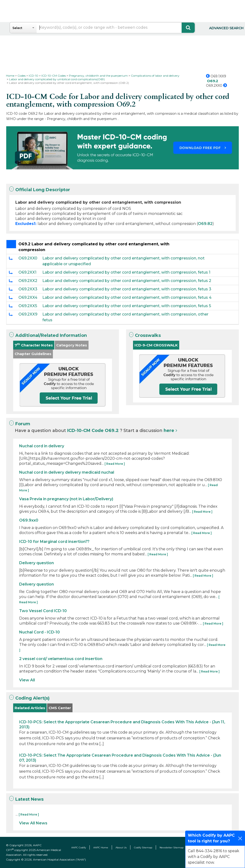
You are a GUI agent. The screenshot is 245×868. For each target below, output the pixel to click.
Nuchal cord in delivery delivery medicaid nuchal (67, 472)
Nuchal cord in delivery (42, 446)
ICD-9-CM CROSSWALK (156, 345)
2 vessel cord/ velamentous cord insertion (61, 659)
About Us (121, 848)
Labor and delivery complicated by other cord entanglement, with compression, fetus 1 (126, 272)
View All (27, 680)
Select (17, 28)
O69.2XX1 (27, 272)
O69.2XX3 (28, 289)
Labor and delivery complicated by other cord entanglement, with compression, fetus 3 (127, 289)
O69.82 (205, 224)
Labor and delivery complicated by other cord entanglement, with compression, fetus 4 (127, 297)
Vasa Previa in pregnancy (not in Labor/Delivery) (66, 499)
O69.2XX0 (28, 258)
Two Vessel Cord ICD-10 (43, 611)
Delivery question (36, 563)
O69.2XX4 (28, 297)
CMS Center (60, 708)
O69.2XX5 (28, 306)
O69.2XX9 (28, 314)
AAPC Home (101, 848)
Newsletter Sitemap (172, 848)
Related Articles (30, 708)
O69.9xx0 (29, 520)
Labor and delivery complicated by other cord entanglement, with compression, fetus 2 (127, 281)
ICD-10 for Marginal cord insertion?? (54, 542)
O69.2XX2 (28, 281)
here (169, 431)
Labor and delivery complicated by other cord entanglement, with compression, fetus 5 (127, 306)
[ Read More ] (115, 464)
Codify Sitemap (143, 848)
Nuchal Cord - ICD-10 (39, 632)
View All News (33, 823)
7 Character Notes (34, 345)
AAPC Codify (79, 848)
